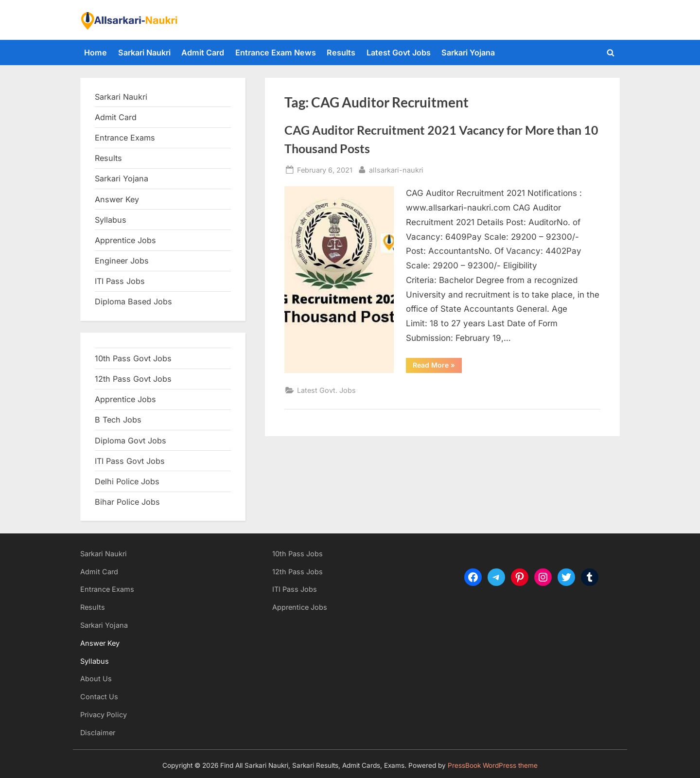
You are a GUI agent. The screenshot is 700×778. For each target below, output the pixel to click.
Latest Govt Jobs (399, 53)
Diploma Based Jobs (133, 301)
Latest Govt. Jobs (326, 390)
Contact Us (99, 697)
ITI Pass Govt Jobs (130, 461)
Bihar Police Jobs (127, 502)
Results (341, 53)
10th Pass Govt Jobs (133, 358)
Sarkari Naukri (144, 53)
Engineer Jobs (122, 261)
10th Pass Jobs (297, 554)
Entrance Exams (107, 589)
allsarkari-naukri (396, 169)
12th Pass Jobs (297, 572)
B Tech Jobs (118, 420)
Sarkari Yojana (468, 53)
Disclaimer (98, 733)
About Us (96, 679)
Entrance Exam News (276, 53)
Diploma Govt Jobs (131, 441)
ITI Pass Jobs (120, 281)
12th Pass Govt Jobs (133, 379)
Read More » (437, 367)
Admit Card (203, 53)
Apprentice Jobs (125, 240)
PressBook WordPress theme (493, 765)
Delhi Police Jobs (127, 481)
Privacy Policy (104, 715)
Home (96, 53)
